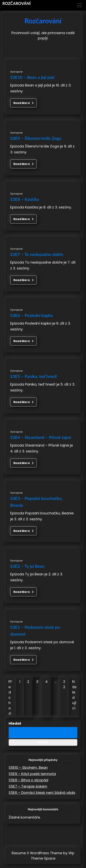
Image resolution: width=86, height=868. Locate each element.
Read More (24, 103)
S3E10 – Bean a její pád (32, 77)
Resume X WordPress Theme (37, 853)
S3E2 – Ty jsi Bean (27, 566)
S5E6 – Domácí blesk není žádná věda (42, 793)
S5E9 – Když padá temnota (32, 774)
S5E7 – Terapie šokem (28, 786)
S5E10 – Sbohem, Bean (28, 767)
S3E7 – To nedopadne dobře (37, 254)
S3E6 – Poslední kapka (31, 315)
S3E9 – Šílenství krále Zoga (36, 138)
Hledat (15, 723)
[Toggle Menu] (79, 5)
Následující (74, 695)
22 (64, 684)
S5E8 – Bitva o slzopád (28, 780)
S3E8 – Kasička (25, 199)
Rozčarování (17, 3)
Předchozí (10, 697)
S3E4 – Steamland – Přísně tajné (41, 437)
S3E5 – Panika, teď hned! (34, 376)
